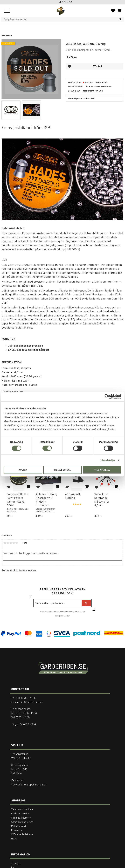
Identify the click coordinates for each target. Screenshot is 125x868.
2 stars (8, 543)
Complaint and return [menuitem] (22, 822)
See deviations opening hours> (29, 785)
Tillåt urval (62, 470)
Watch (97, 66)
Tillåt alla (102, 470)
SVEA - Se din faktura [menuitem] (22, 835)
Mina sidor (67, 2)
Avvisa (23, 470)
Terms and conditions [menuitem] (22, 810)
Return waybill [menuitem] (18, 826)
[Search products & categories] (60, 20)
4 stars (14, 543)
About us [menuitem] (16, 864)
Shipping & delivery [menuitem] (21, 818)
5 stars (17, 543)
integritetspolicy (62, 616)
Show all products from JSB (81, 99)
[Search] (120, 20)
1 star (5, 543)
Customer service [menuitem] (20, 814)
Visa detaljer (108, 460)
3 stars (11, 543)
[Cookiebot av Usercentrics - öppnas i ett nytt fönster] (107, 396)
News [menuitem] (14, 839)
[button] (7, 11)
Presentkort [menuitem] (17, 831)
